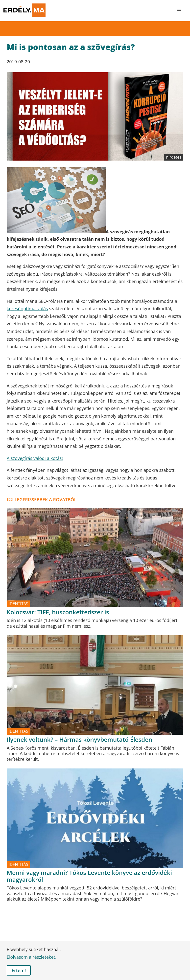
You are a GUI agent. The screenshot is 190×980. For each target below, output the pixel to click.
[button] (179, 11)
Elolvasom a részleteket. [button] (32, 957)
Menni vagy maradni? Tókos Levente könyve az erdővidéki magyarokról (89, 876)
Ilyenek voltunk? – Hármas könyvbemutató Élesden (79, 739)
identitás (18, 604)
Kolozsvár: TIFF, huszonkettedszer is (58, 612)
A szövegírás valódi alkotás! (35, 458)
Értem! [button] (19, 970)
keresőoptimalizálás (27, 309)
